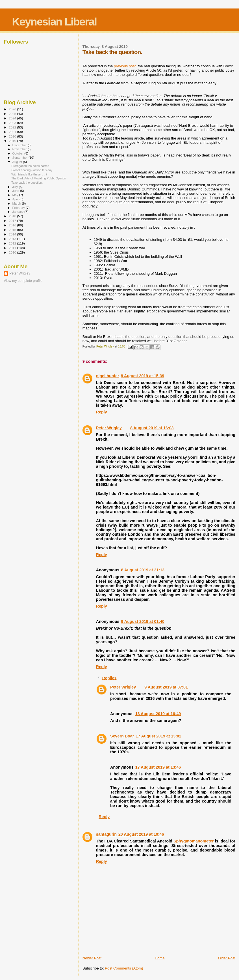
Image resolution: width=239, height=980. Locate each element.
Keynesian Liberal (54, 22)
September (21, 158)
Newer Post (92, 958)
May (16, 195)
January (19, 212)
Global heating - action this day (32, 170)
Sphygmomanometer (194, 841)
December (20, 145)
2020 (13, 136)
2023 (13, 123)
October (19, 153)
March (17, 203)
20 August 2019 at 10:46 (141, 834)
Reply (102, 412)
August (18, 162)
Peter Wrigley (109, 428)
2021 (13, 132)
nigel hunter (108, 376)
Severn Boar (122, 736)
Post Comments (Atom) (124, 968)
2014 (13, 234)
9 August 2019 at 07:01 (166, 687)
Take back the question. (27, 183)
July (16, 187)
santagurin (106, 834)
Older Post (227, 958)
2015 (13, 230)
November (20, 149)
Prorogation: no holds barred (30, 166)
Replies (109, 678)
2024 (13, 118)
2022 (13, 127)
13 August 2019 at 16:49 (158, 714)
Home (160, 958)
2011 (13, 248)
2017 (13, 221)
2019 (13, 141)
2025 (13, 114)
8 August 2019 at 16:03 (152, 428)
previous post (125, 66)
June (16, 191)
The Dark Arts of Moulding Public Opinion (39, 178)
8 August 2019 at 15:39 (143, 376)
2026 (13, 109)
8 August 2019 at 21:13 (143, 570)
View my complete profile (23, 281)
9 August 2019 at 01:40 (143, 621)
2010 (13, 252)
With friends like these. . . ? (29, 174)
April (16, 199)
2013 (13, 239)
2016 (13, 225)
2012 (13, 243)
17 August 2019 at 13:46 (158, 767)
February (19, 208)
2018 (13, 216)
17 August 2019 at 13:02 (158, 736)
